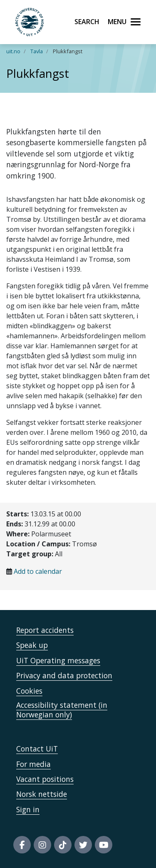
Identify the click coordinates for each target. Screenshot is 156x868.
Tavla (37, 51)
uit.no (13, 51)
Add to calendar (38, 571)
